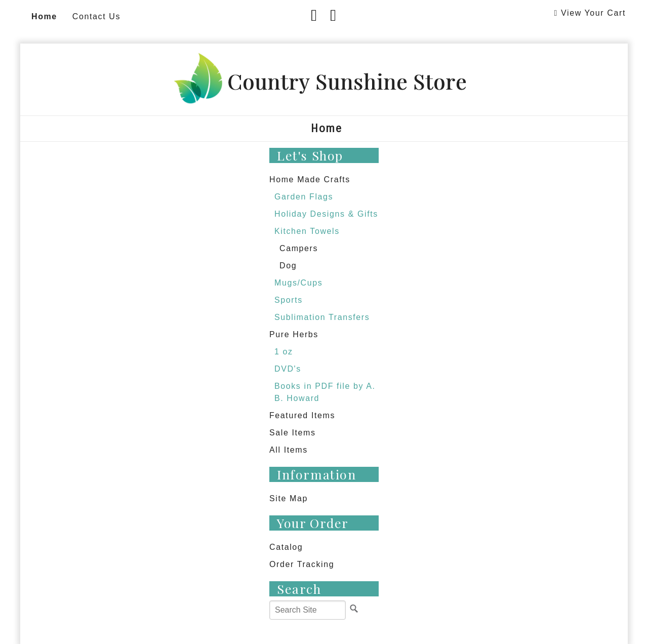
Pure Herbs (294, 334)
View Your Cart (593, 13)
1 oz (284, 352)
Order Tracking (302, 564)
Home (44, 16)
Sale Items (293, 433)
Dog (288, 266)
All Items (289, 450)
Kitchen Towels (307, 231)
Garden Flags (304, 197)
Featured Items (302, 415)
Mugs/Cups (298, 283)
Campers (299, 248)
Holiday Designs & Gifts (326, 214)
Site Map (289, 498)
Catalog (286, 547)
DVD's (288, 369)
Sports (289, 300)
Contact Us (96, 16)
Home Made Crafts (310, 179)
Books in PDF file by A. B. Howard (325, 392)
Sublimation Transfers (322, 317)
